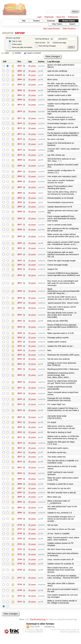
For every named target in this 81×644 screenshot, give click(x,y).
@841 (20, 322)
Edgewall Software (35, 633)
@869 (20, 160)
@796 (20, 535)
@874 (20, 134)
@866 (20, 177)
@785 (20, 592)
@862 (20, 198)
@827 (20, 389)
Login (39, 17)
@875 (20, 129)
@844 (20, 304)
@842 (20, 316)
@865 (20, 182)
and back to (67, 39)
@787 (20, 580)
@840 (20, 328)
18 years (32, 66)
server (20, 33)
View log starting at (47, 39)
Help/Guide (49, 17)
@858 (20, 219)
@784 (20, 598)
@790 (20, 561)
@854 (20, 244)
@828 (20, 383)
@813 (20, 458)
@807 (20, 490)
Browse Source (68, 21)
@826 (20, 395)
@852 (20, 255)
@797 (20, 531)
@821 (20, 423)
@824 (20, 405)
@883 (20, 85)
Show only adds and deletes (20, 47)
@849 (20, 270)
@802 (20, 504)
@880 (20, 100)
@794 (20, 546)
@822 (20, 418)
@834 (20, 356)
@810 (20, 475)
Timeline (36, 21)
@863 (20, 193)
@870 (20, 155)
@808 (20, 485)
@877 (20, 118)
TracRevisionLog (37, 621)
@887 (20, 66)
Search (72, 24)
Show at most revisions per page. (51, 43)
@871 (20, 150)
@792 (20, 551)
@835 (20, 351)
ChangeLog (49, 628)
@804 (20, 494)
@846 (20, 292)
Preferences (73, 17)
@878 (20, 112)
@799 (20, 520)
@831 (20, 370)
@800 (20, 514)
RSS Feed (35, 628)
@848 (20, 276)
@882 (20, 90)
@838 (20, 338)
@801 (20, 509)
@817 (20, 439)
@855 (20, 237)
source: (8, 33)
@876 (20, 124)
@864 (20, 188)
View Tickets (57, 24)
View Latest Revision (51, 29)
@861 (20, 203)
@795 (20, 540)
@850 (20, 265)
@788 (20, 572)
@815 (20, 449)
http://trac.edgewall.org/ (70, 633)
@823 (20, 412)
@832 (20, 365)
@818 (20, 434)
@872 (20, 144)
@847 (20, 284)
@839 (20, 334)
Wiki (24, 21)
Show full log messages (46, 46)
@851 (20, 261)
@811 (20, 469)
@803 (20, 498)
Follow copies (15, 44)
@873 (20, 139)
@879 (20, 105)
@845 (20, 299)
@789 (20, 565)
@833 (20, 360)
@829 (20, 376)
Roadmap (51, 21)
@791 (20, 556)
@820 (20, 428)
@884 (20, 80)
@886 (20, 71)
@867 (20, 172)
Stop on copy (15, 41)
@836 (20, 347)
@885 (20, 75)
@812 (20, 463)
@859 (20, 212)
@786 (20, 586)
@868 (20, 166)
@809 (20, 480)
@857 (20, 225)
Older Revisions (69, 29)
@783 (20, 604)
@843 (20, 309)
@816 (20, 444)
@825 (20, 400)
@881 (20, 95)
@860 (20, 207)
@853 (20, 249)
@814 (20, 454)
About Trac (61, 17)
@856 (20, 230)
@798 (20, 527)
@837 (20, 343)
